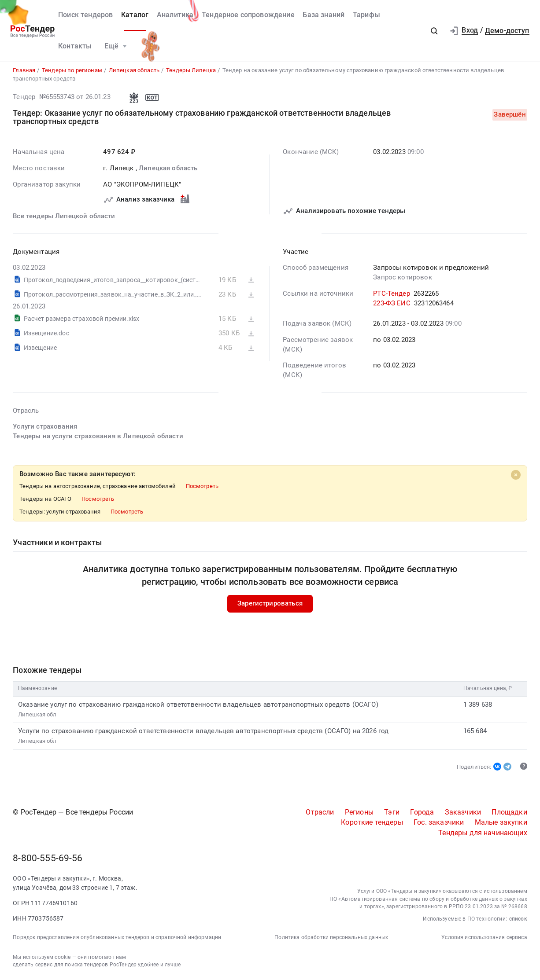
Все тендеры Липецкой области (64, 217)
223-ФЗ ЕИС (392, 303)
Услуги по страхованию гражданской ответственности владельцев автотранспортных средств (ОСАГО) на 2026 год (203, 731)
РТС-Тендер (392, 294)
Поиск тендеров (85, 15)
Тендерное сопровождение (248, 15)
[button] (434, 31)
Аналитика (175, 15)
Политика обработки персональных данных (331, 938)
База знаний (324, 15)
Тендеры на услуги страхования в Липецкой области (98, 437)
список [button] (518, 919)
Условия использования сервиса (484, 938)
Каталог (135, 15)
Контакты (75, 46)
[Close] (516, 475)
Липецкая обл (37, 714)
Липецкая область (168, 169)
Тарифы (366, 15)
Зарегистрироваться (270, 604)
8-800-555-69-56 (48, 858)
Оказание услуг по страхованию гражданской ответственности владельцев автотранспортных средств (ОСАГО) (198, 705)
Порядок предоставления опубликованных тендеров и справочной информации (117, 938)
